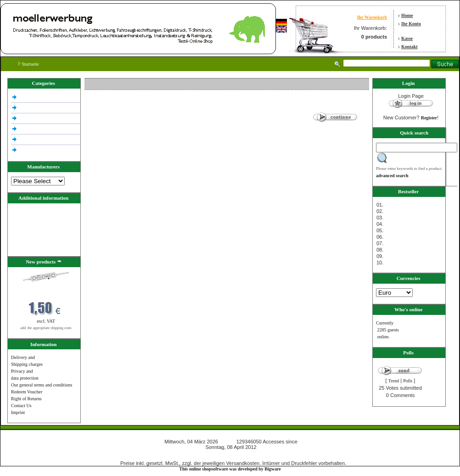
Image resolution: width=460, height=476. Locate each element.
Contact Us (21, 406)
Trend (394, 381)
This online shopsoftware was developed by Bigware (230, 469)
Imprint (18, 412)
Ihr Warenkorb (372, 17)
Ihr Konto (411, 24)
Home (407, 15)
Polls (408, 381)
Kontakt (410, 47)
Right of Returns (26, 399)
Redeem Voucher (27, 392)
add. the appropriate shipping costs (46, 328)
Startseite (29, 64)
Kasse (407, 38)
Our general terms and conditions (42, 385)
